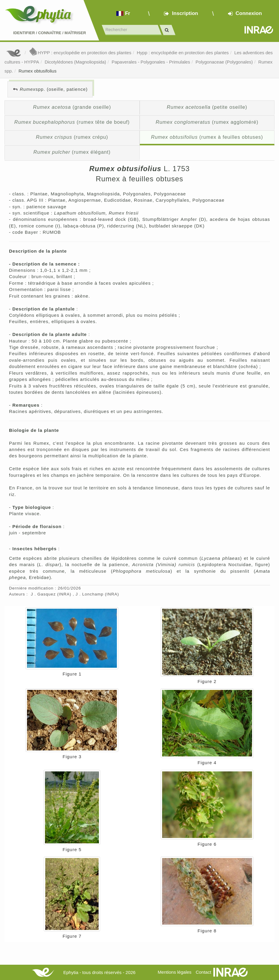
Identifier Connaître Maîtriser (50, 33)
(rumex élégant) (72, 152)
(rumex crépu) (72, 137)
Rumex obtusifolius (38, 71)
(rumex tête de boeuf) (72, 122)
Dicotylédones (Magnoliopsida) (75, 62)
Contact (203, 972)
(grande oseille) (72, 107)
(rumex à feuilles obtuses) (207, 137)
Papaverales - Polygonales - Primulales (151, 62)
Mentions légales (175, 972)
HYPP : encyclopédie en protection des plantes (80, 53)
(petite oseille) (207, 107)
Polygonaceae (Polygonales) (224, 62)
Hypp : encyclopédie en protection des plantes (183, 53)
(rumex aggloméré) (207, 122)
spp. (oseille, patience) (54, 89)
